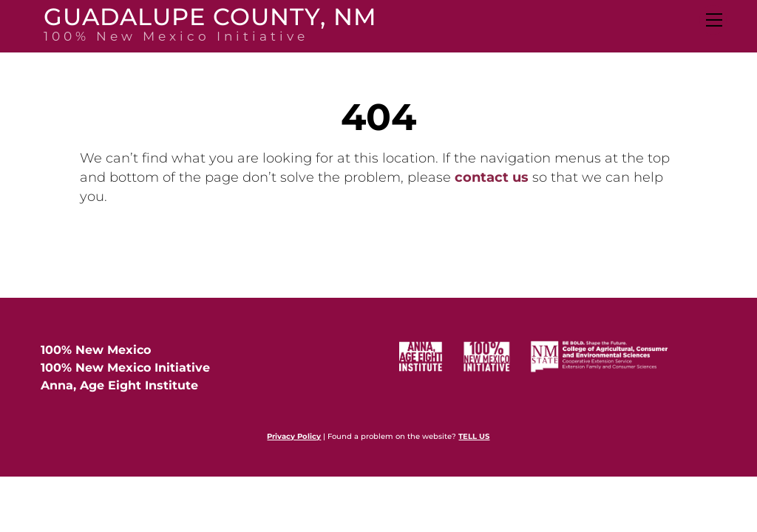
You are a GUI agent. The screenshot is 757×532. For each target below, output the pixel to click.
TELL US (474, 436)
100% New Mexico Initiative (125, 368)
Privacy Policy (294, 436)
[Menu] (713, 20)
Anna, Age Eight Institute (119, 385)
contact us (492, 177)
